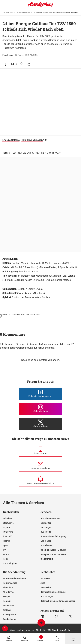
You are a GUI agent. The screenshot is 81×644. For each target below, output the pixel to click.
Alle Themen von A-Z (50, 518)
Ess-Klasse (46, 541)
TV (4, 550)
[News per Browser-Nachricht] (40, 481)
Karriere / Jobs (10, 583)
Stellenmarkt (47, 559)
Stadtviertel (9, 523)
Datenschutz (46, 587)
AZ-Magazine (9, 615)
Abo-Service (9, 592)
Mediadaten (9, 605)
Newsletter (46, 523)
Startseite (6, 12)
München (7, 518)
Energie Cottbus (11, 140)
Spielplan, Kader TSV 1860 (53, 554)
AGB (43, 583)
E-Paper (7, 596)
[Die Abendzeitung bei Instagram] (40, 409)
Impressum (46, 578)
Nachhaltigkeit (10, 563)
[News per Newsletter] (40, 466)
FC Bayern (8, 532)
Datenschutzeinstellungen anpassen (58, 601)
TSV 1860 (8, 536)
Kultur (6, 554)
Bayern (6, 527)
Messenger (46, 527)
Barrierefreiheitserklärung (53, 592)
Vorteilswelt (46, 545)
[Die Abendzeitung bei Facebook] (40, 394)
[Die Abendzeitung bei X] (40, 424)
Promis (6, 541)
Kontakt (7, 601)
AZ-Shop (7, 610)
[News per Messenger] (40, 451)
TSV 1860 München (24, 12)
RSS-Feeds (46, 532)
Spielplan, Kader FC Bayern (53, 550)
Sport (13, 12)
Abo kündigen (47, 596)
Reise (6, 559)
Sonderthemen (10, 619)
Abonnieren (9, 587)
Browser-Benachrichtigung (53, 536)
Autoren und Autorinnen (14, 578)
